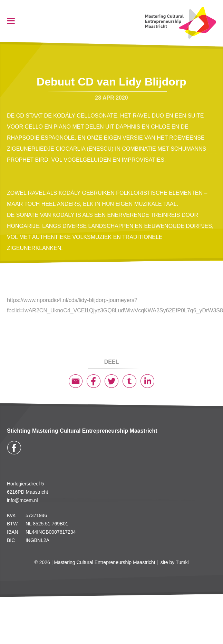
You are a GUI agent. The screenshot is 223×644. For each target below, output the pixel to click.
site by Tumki (175, 562)
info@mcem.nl (22, 500)
